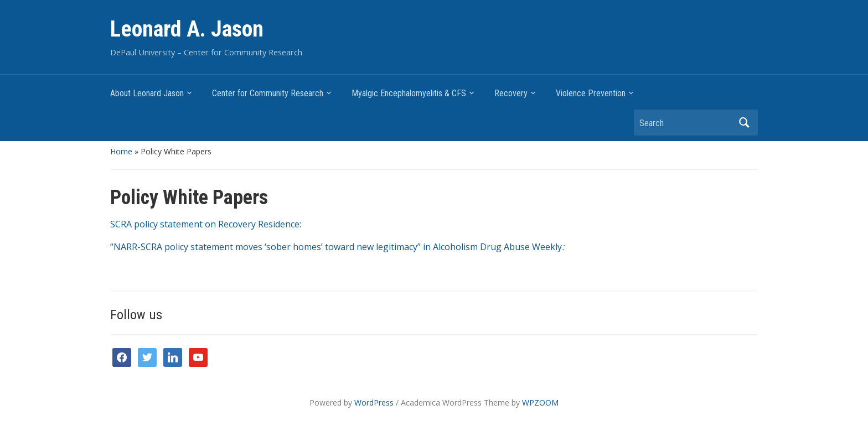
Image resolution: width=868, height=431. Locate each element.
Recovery (511, 93)
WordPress (374, 403)
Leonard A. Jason (187, 29)
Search (744, 123)
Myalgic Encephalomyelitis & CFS (409, 93)
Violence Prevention (591, 93)
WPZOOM (540, 403)
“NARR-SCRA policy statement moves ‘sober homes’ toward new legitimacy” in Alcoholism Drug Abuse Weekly (337, 247)
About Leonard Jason (147, 93)
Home (121, 151)
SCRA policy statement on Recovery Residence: (206, 224)
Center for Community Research (268, 93)
